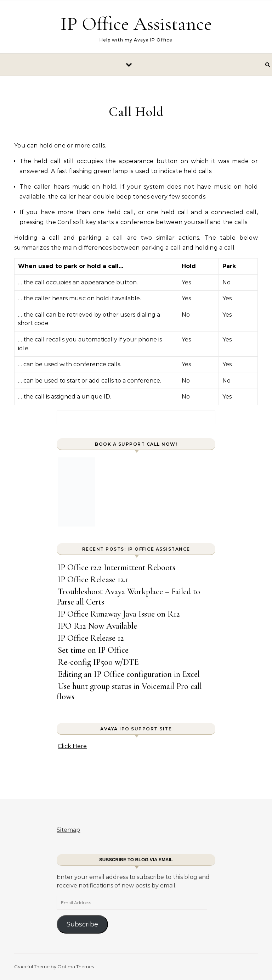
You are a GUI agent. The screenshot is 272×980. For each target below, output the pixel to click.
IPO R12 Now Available (97, 626)
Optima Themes (76, 967)
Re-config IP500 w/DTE (98, 662)
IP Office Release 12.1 (93, 580)
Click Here (72, 746)
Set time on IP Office (93, 650)
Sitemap (68, 830)
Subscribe (82, 924)
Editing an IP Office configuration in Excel (129, 674)
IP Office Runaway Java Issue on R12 (119, 614)
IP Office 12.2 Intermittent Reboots (117, 567)
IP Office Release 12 (91, 638)
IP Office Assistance (136, 24)
